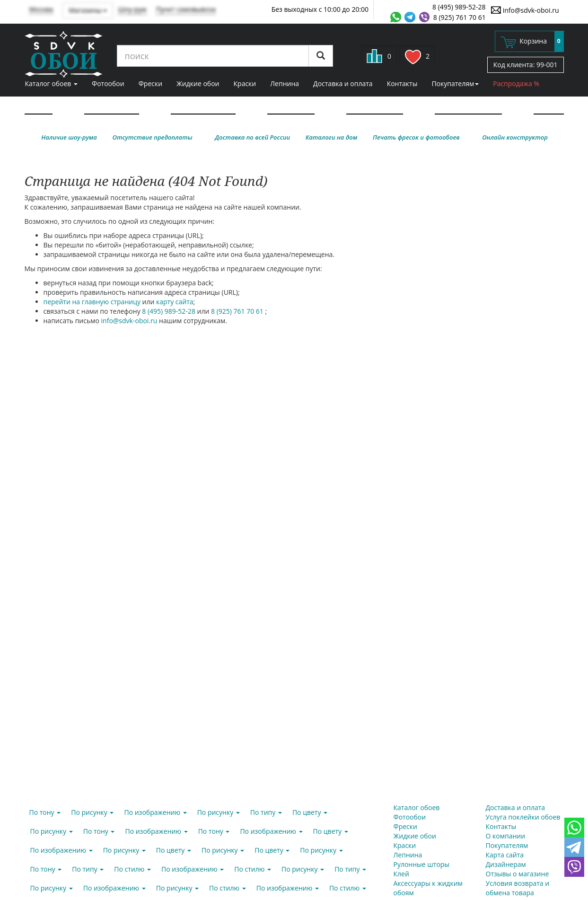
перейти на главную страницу (92, 302)
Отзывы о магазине (518, 874)
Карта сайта (505, 855)
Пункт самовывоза (186, 9)
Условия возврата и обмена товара (518, 888)
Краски (245, 84)
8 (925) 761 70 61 (460, 17)
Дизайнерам (506, 864)
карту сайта (175, 302)
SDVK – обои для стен (64, 54)
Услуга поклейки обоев (523, 817)
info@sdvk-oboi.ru (525, 10)
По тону (45, 812)
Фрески (150, 84)
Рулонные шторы (422, 864)
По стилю (132, 869)
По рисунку (92, 812)
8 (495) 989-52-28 (459, 7)
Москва (41, 9)
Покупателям (455, 84)
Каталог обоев (52, 84)
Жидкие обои (198, 84)
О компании (506, 836)
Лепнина (285, 84)
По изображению (155, 812)
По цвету (310, 812)
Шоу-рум (132, 9)
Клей (401, 874)
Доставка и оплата (343, 84)
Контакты (402, 84)
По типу (266, 812)
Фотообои (108, 84)
